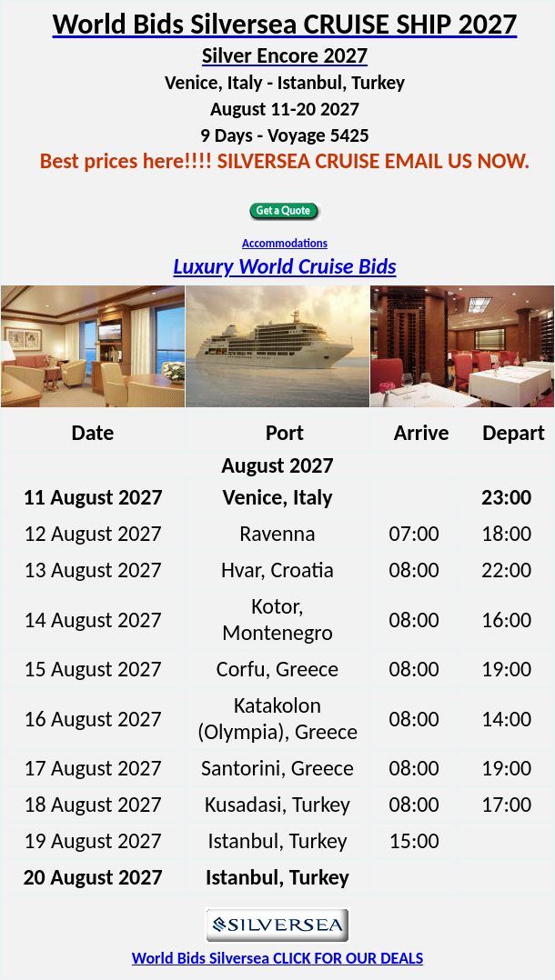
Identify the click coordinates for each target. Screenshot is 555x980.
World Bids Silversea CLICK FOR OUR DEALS (277, 958)
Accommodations (285, 243)
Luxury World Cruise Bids (284, 266)
